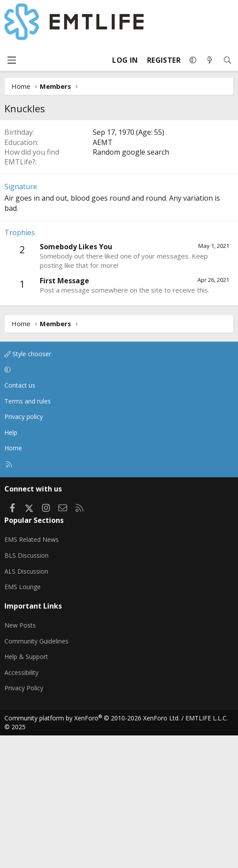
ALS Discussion (26, 704)
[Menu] (11, 60)
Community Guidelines (36, 774)
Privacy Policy (24, 820)
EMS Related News (32, 672)
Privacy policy (24, 549)
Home (13, 581)
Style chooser (28, 486)
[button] (193, 60)
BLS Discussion (26, 688)
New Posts (20, 758)
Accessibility (21, 805)
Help (11, 565)
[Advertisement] (119, 186)
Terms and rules (28, 534)
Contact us (20, 518)
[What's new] (210, 60)
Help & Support (26, 789)
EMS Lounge (23, 719)
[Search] (227, 60)
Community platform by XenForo (92, 851)
